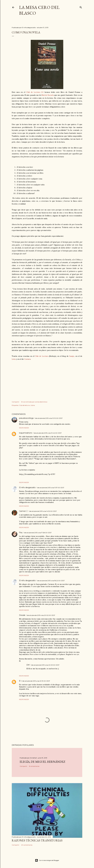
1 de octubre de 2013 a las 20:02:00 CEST (41, 615)
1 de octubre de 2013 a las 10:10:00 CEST (49, 418)
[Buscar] (81, 7)
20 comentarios (27, 845)
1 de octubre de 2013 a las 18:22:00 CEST (51, 581)
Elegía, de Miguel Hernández (42, 762)
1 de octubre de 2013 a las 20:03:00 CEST (45, 665)
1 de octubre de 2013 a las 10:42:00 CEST (47, 433)
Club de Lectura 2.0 (35, 92)
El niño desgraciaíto (27, 488)
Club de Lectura (42, 356)
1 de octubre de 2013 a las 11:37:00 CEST (50, 488)
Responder (24, 428)
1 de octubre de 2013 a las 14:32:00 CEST (43, 511)
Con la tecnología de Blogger (47, 860)
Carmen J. (23, 511)
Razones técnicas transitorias (37, 840)
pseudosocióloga (26, 418)
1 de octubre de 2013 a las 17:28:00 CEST (38, 533)
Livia (14, 359)
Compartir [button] (16, 402)
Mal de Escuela (48, 95)
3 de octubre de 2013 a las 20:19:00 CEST (36, 681)
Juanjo (72, 356)
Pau (21, 533)
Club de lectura (24, 405)
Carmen (27, 359)
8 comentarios (34, 766)
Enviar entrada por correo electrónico (34, 402)
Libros (33, 405)
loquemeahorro (26, 433)
